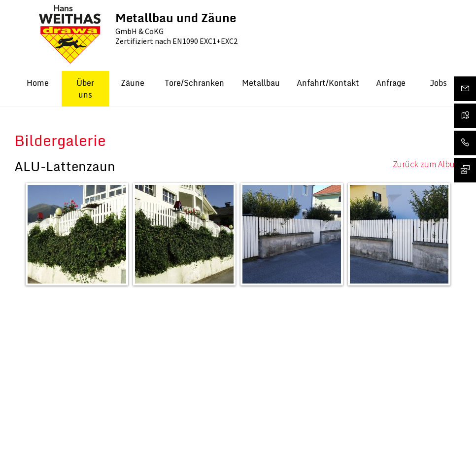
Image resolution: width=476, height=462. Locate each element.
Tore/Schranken (194, 83)
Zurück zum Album (427, 164)
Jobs (438, 83)
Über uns (85, 89)
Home (38, 83)
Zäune (133, 83)
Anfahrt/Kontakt (328, 83)
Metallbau (261, 83)
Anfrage (391, 83)
